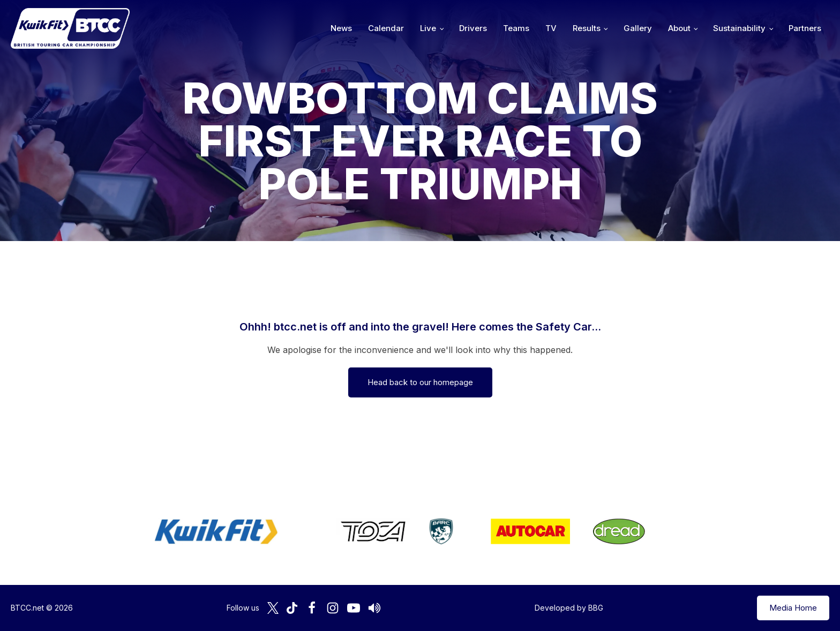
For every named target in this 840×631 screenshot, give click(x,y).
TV (551, 28)
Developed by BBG (569, 608)
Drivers (473, 28)
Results (587, 28)
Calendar (386, 28)
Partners (805, 28)
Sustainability (739, 28)
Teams (516, 28)
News (341, 28)
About (679, 28)
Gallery (638, 28)
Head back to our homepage (420, 382)
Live (428, 28)
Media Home (793, 608)
